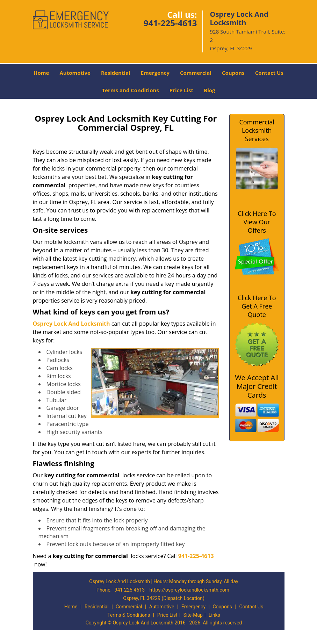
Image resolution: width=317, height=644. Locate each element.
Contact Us (269, 73)
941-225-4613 (170, 23)
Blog (209, 90)
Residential (116, 73)
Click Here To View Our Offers (257, 222)
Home (41, 73)
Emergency (155, 73)
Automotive (75, 73)
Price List (181, 90)
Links (214, 615)
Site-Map (193, 615)
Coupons (233, 73)
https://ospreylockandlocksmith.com (189, 590)
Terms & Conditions (129, 615)
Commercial (196, 73)
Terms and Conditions (131, 90)
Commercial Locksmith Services (257, 130)
